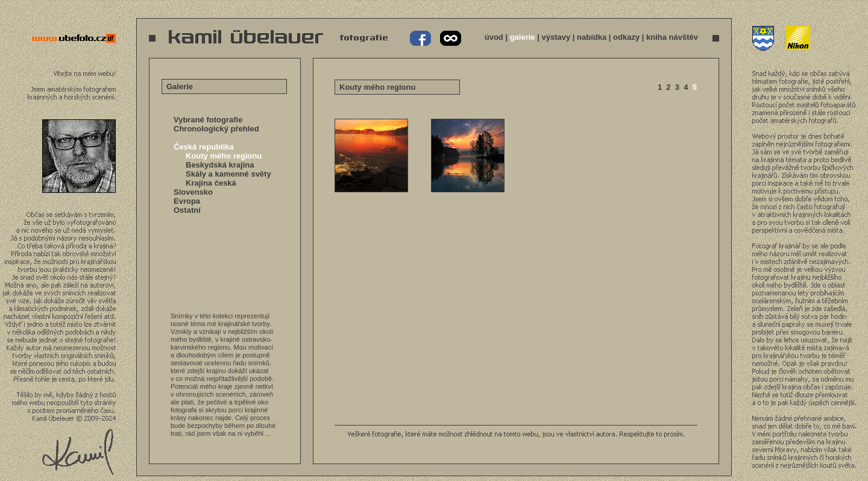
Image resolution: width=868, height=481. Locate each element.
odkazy (626, 37)
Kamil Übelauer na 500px (449, 39)
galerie (523, 37)
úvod (494, 37)
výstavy (556, 37)
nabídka (592, 37)
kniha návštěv (672, 37)
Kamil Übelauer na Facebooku (421, 39)
